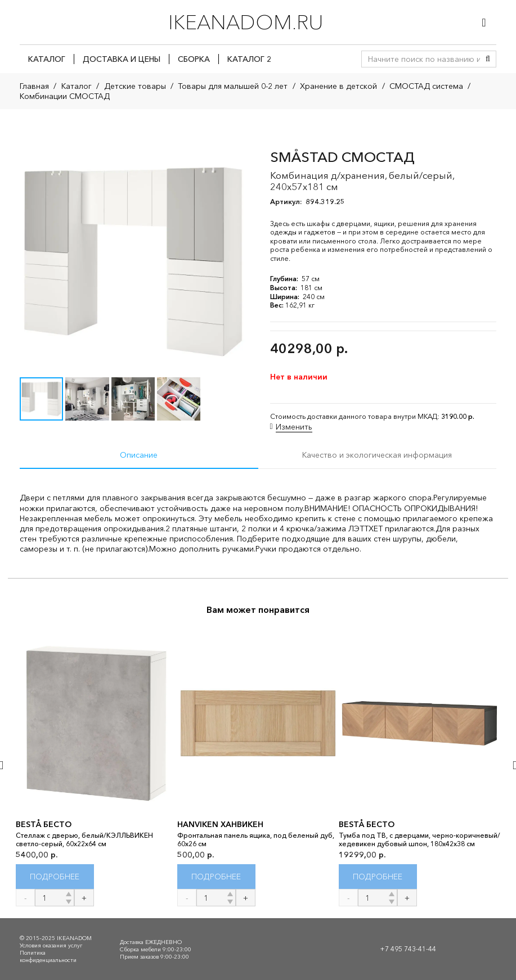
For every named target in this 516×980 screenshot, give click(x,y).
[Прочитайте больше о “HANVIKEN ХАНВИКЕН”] (216, 877)
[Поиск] (488, 59)
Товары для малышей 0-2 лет (233, 86)
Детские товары (135, 86)
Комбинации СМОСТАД (65, 96)
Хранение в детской (338, 86)
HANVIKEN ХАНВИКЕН (220, 824)
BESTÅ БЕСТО (44, 824)
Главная (34, 86)
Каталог (77, 86)
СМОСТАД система (426, 86)
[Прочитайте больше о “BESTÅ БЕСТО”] (55, 877)
